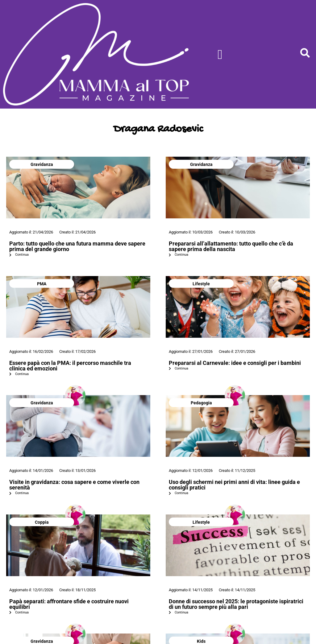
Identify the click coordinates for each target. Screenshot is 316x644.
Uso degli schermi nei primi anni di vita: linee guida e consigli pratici (234, 485)
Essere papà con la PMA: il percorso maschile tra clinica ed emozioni (70, 366)
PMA (42, 284)
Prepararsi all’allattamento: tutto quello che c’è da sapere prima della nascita (231, 246)
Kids (201, 641)
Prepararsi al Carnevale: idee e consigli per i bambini (235, 363)
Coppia (42, 522)
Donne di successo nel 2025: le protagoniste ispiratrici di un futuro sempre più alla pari (236, 604)
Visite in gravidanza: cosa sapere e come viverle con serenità (74, 485)
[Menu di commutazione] (220, 54)
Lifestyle (201, 284)
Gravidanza (42, 164)
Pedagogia (201, 403)
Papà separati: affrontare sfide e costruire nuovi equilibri (69, 604)
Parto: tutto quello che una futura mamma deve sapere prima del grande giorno (77, 246)
